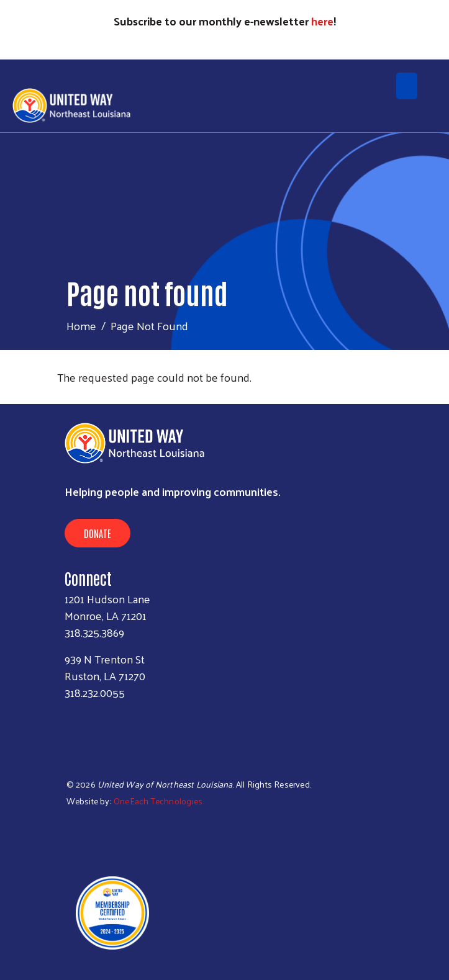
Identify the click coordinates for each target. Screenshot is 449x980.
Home (81, 326)
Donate (98, 533)
